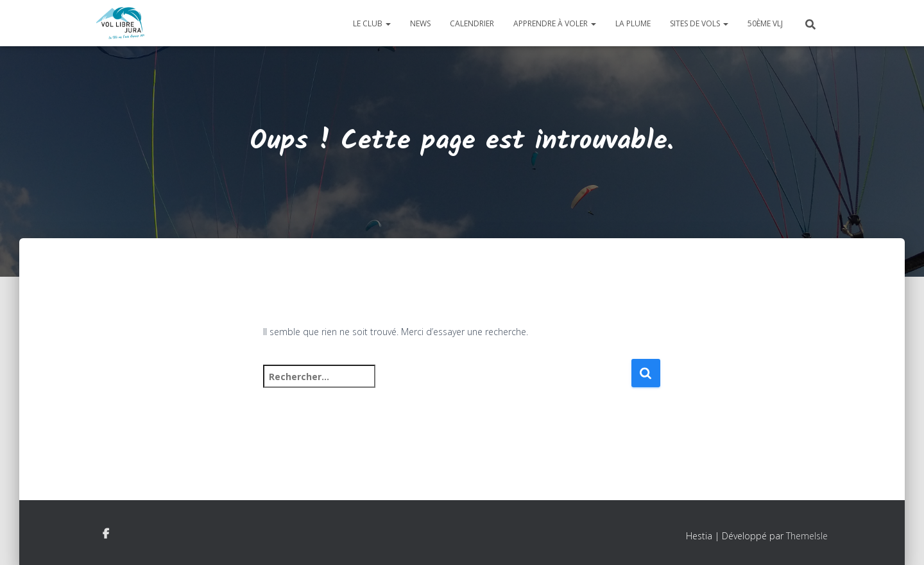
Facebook (106, 534)
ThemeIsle (807, 536)
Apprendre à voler (555, 23)
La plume (633, 23)
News (420, 23)
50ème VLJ (765, 23)
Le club (372, 23)
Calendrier (472, 23)
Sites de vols (699, 23)
